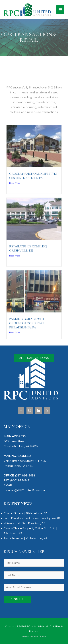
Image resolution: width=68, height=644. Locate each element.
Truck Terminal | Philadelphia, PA (25, 538)
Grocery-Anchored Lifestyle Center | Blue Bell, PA (33, 190)
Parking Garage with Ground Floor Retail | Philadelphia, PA (28, 338)
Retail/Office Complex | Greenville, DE (28, 263)
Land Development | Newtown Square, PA (32, 518)
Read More (15, 197)
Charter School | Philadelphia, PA (25, 513)
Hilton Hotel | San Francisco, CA (24, 523)
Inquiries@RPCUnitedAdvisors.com (27, 490)
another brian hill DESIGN (34, 636)
